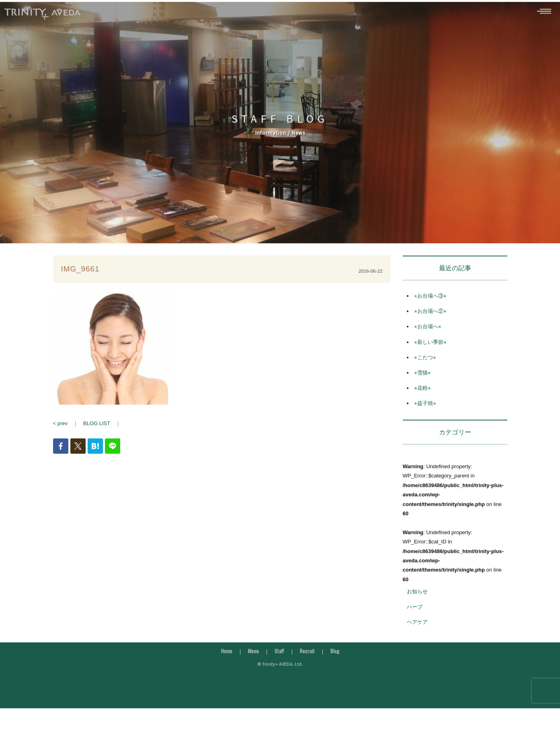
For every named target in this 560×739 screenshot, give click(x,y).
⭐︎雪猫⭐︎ (423, 380)
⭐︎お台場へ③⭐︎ (430, 303)
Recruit (307, 658)
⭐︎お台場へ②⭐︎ (430, 318)
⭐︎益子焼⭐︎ (425, 411)
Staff (279, 658)
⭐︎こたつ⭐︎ (425, 365)
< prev (61, 431)
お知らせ (417, 599)
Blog (335, 658)
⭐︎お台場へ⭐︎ (428, 334)
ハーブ (415, 614)
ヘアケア (417, 629)
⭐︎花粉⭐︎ (423, 395)
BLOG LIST (97, 431)
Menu (253, 658)
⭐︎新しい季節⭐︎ (430, 349)
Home (227, 658)
